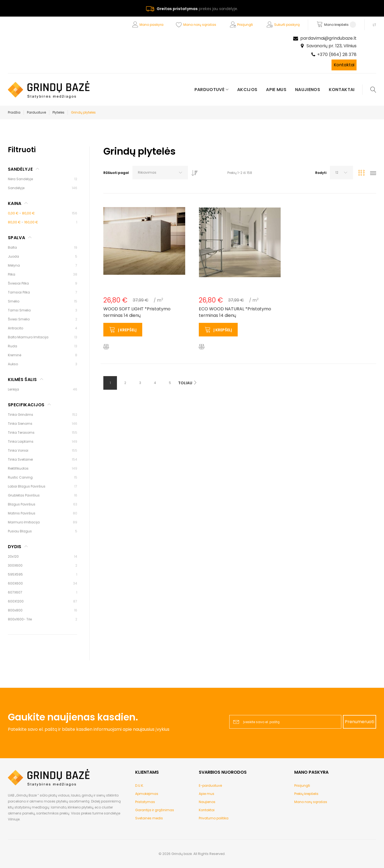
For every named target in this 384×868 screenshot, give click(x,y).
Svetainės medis (149, 818)
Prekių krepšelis (306, 794)
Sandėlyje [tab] (20, 169)
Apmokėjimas (147, 794)
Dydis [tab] (15, 547)
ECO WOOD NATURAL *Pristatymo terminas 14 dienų (235, 312)
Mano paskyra (151, 25)
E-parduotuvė (210, 786)
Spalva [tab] (16, 238)
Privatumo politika (214, 818)
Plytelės (58, 112)
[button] (106, 347)
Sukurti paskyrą (287, 25)
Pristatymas (145, 802)
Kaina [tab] (15, 203)
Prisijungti (245, 25)
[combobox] (160, 173)
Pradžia (14, 112)
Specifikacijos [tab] (26, 405)
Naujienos (207, 802)
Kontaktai (344, 65)
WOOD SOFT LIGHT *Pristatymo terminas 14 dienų (137, 312)
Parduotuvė (36, 112)
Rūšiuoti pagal (116, 173)
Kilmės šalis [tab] (22, 380)
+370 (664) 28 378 (337, 54)
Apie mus (207, 794)
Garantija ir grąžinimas (155, 810)
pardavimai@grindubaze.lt (328, 38)
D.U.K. (140, 786)
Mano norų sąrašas (200, 25)
